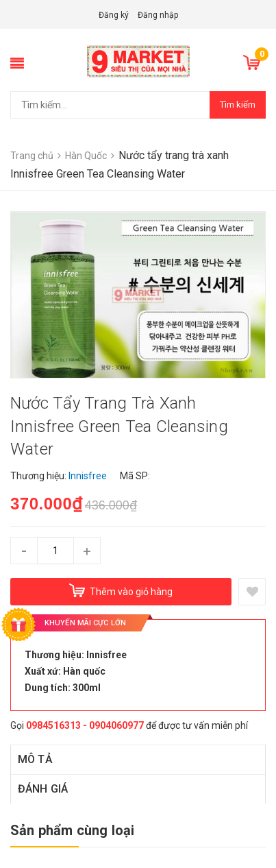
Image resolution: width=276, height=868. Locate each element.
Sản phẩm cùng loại (73, 830)
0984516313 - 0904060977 (85, 725)
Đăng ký (114, 15)
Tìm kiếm (238, 105)
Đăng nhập (158, 15)
